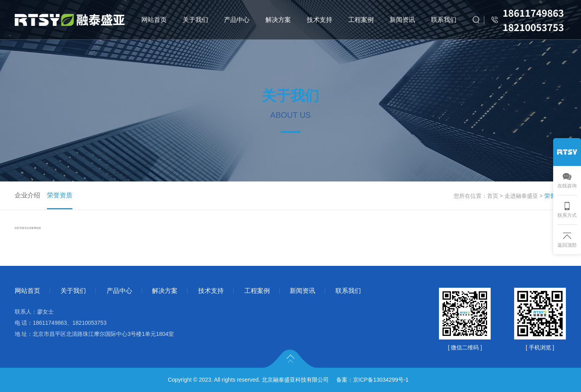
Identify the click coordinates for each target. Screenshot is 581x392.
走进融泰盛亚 (521, 196)
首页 (493, 196)
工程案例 (361, 20)
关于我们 (195, 20)
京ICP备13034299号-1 (381, 380)
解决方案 (278, 20)
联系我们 (444, 20)
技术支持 (320, 20)
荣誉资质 (60, 195)
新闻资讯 (402, 20)
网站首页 (154, 20)
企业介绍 (27, 195)
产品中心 (237, 20)
